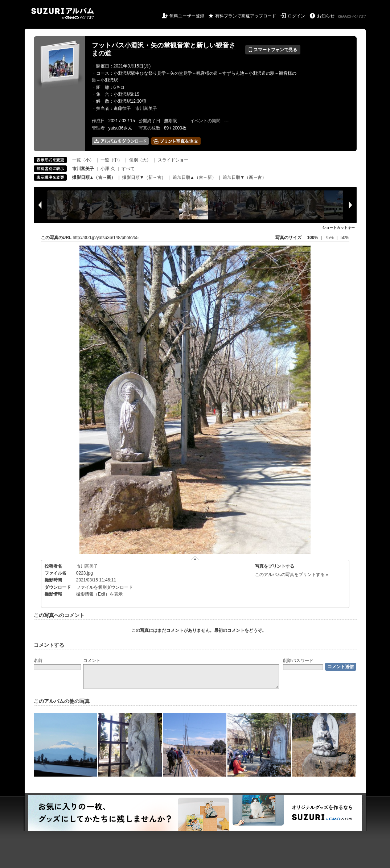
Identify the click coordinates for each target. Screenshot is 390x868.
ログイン (296, 16)
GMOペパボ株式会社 (352, 17)
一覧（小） (83, 160)
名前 (38, 661)
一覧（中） (111, 160)
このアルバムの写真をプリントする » (292, 575)
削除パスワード (298, 661)
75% (330, 238)
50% (345, 238)
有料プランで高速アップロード (246, 16)
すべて (128, 169)
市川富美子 (87, 566)
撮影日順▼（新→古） (144, 177)
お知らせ (326, 16)
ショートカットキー (338, 228)
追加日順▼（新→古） (245, 177)
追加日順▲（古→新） (194, 177)
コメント (92, 661)
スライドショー (173, 160)
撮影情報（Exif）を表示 (99, 594)
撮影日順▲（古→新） (94, 177)
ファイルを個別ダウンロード (104, 587)
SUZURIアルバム (63, 14)
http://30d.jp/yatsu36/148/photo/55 (106, 238)
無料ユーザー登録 (187, 16)
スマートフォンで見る (273, 50)
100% (313, 238)
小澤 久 (108, 169)
